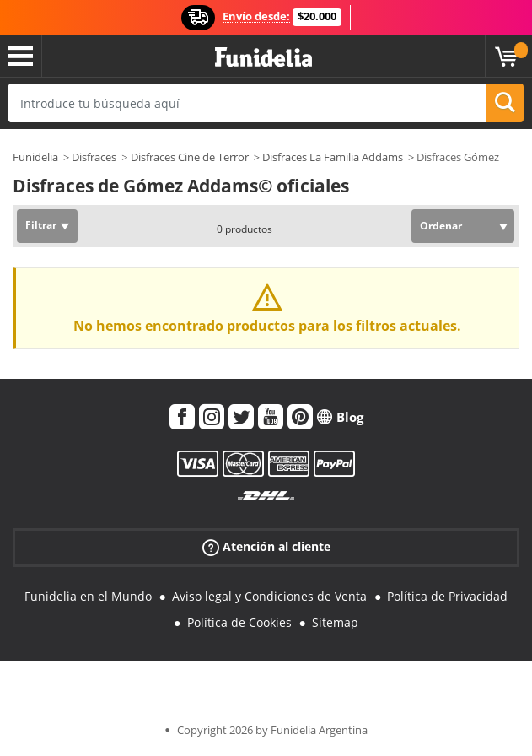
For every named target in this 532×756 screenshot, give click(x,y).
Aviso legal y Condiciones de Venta (269, 596)
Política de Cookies (239, 622)
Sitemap (335, 622)
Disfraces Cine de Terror (190, 157)
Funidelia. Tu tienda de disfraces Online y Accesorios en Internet (263, 58)
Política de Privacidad (447, 596)
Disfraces (94, 157)
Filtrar (41, 225)
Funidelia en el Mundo (88, 596)
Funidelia (35, 157)
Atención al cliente (266, 547)
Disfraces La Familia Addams (333, 157)
